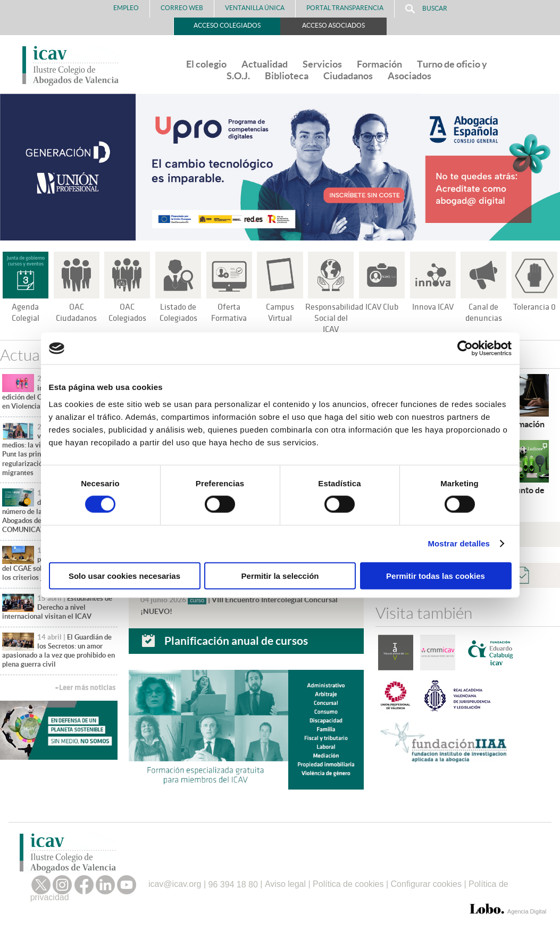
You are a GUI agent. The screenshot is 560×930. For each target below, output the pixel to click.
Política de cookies (348, 882)
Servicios (322, 64)
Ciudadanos (348, 76)
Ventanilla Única (255, 8)
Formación (379, 64)
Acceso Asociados (333, 25)
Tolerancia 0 (535, 307)
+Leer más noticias (85, 688)
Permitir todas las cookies (436, 575)
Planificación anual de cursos (236, 638)
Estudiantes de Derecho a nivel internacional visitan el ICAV (57, 608)
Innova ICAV (433, 307)
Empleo (126, 8)
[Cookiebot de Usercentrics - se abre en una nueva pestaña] (465, 348)
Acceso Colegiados (227, 25)
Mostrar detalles (459, 543)
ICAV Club (382, 307)
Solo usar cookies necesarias (124, 575)
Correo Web (182, 8)
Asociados (409, 76)
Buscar (426, 9)
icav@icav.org (175, 882)
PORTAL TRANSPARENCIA (345, 8)
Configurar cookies (426, 882)
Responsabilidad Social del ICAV (336, 318)
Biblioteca (287, 76)
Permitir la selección (280, 575)
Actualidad (265, 64)
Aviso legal (285, 882)
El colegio (206, 64)
